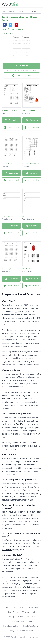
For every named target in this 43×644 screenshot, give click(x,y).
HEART (25, 216)
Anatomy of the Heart (10, 110)
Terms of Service (30, 612)
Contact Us (34, 608)
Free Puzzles (19, 608)
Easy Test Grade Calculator (21, 631)
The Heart (26, 269)
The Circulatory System (31, 110)
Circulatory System (9, 269)
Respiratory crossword (31, 163)
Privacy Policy (12, 612)
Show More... (8, 33)
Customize (21, 66)
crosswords (7, 465)
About (7, 608)
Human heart (7, 163)
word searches (33, 462)
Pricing (11, 617)
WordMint (20, 424)
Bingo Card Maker (10, 626)
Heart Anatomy (8, 216)
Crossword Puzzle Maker (21, 621)
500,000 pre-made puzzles (29, 468)
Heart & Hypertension (12, 29)
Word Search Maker (27, 617)
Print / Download (22, 75)
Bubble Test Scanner (31, 626)
